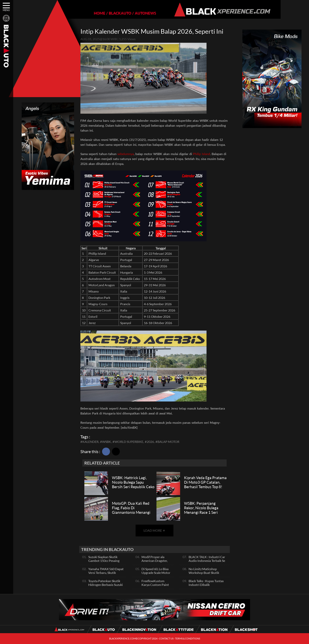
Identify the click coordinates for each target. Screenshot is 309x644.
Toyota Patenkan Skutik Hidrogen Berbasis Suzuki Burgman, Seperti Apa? (106, 585)
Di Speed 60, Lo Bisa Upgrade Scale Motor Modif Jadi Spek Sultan (156, 574)
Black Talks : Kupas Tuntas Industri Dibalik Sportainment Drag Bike (206, 585)
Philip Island (202, 154)
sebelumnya (126, 154)
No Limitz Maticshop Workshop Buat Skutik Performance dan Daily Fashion (204, 574)
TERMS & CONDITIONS (188, 639)
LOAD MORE (154, 530)
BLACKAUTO (106, 13)
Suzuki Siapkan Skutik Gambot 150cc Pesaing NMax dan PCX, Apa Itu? (105, 561)
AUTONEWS (132, 13)
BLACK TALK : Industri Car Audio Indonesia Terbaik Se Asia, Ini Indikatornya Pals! (207, 561)
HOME (86, 13)
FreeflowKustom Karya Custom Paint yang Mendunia (155, 585)
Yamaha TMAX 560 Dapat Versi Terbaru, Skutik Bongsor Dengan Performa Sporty (106, 574)
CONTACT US (166, 639)
